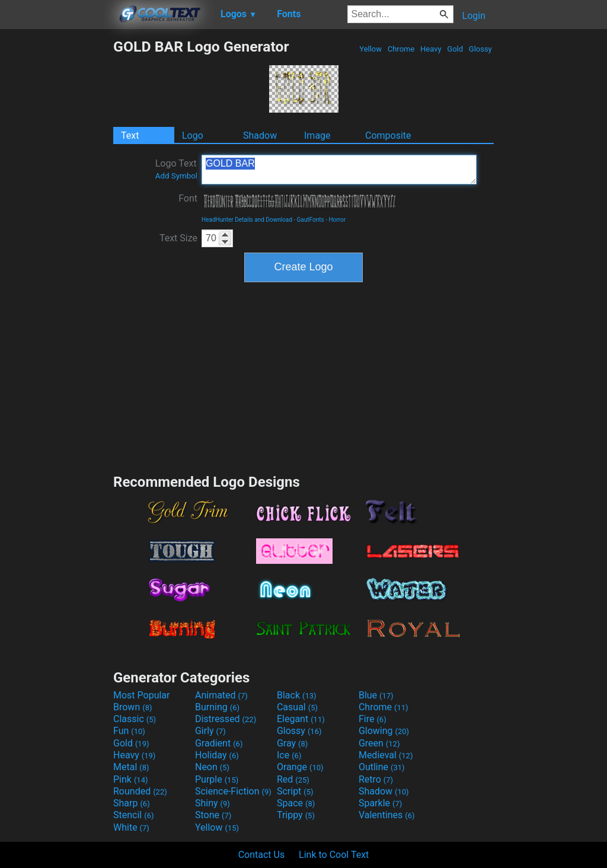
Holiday (217, 755)
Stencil (133, 815)
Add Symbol (176, 176)
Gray (292, 743)
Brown (132, 707)
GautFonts (311, 220)
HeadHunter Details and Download (247, 220)
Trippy (296, 815)
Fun (129, 731)
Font (188, 198)
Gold (455, 49)
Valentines (387, 815)
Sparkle (380, 803)
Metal (131, 767)
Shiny (213, 803)
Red (293, 779)
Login (474, 16)
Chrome (401, 49)
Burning (217, 707)
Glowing (384, 731)
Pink (131, 779)
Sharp (132, 803)
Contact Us (262, 855)
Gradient (219, 743)
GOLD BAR (339, 170)
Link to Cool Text (334, 855)
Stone (213, 815)
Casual (297, 707)
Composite (388, 135)
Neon (212, 767)
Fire (373, 719)
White (131, 827)
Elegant (301, 719)
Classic (135, 719)
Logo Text (176, 169)
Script (295, 791)
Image (317, 135)
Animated (221, 695)
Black (297, 695)
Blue (376, 695)
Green (379, 743)
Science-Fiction (233, 791)
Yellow (370, 49)
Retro (376, 779)
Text (130, 135)
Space (296, 803)
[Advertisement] (56, 216)
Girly (210, 731)
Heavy (431, 49)
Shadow (260, 135)
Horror (337, 220)
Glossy (480, 49)
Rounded (140, 791)
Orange (300, 767)
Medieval (386, 755)
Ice (289, 755)
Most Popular (142, 695)
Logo (193, 135)
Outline (382, 767)
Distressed (226, 719)
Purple (217, 779)
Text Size (178, 238)
